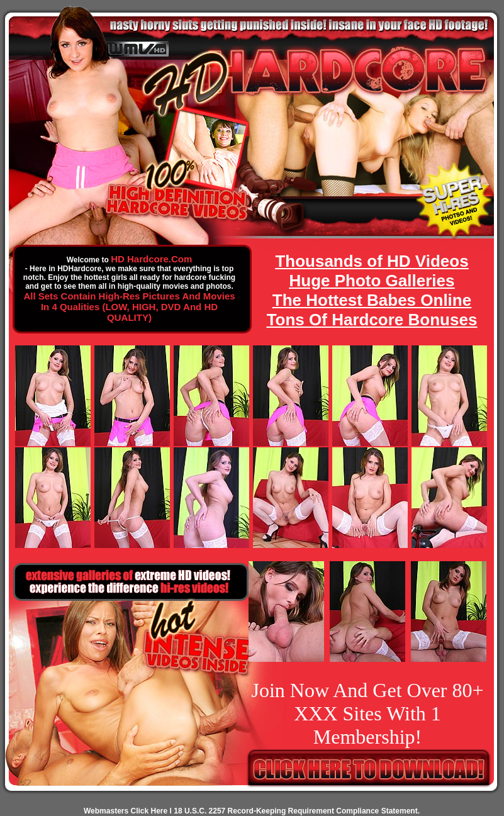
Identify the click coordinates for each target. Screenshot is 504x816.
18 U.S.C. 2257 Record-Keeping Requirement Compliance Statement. (297, 811)
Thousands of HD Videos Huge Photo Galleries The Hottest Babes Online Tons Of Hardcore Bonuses (372, 290)
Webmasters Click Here (126, 811)
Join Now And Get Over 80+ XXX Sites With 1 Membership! (367, 713)
